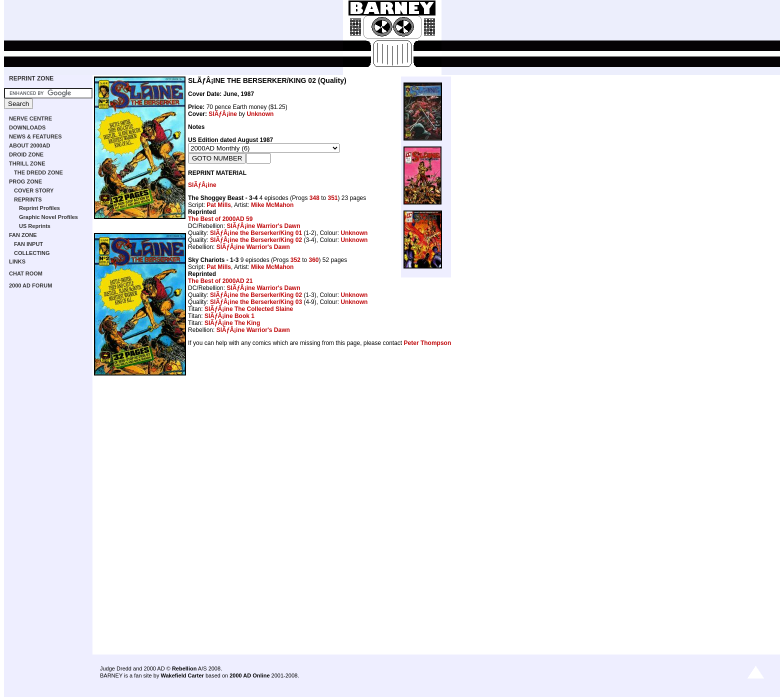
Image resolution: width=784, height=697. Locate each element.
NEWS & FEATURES (35, 136)
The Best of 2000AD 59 (220, 219)
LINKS (17, 261)
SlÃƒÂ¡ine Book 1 (229, 316)
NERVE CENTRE (30, 118)
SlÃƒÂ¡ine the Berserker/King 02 (256, 240)
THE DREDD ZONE (38, 172)
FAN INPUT (28, 244)
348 (314, 198)
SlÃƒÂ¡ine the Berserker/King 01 (256, 233)
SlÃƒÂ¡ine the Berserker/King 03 (256, 302)
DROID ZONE (26, 154)
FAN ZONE (23, 235)
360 (314, 260)
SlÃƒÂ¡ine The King (232, 323)
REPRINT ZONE (31, 78)
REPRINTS (28, 199)
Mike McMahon (272, 205)
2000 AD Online (249, 675)
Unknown (260, 114)
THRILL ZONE (27, 163)
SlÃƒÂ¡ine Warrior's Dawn (263, 226)
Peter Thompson (428, 343)
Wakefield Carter (182, 675)
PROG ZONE (25, 181)
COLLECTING (32, 253)
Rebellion (184, 668)
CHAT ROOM (26, 273)
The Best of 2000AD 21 (220, 281)
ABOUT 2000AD (30, 145)
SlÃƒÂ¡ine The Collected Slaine (249, 309)
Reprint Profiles (39, 208)
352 (295, 260)
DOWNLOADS (27, 127)
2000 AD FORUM (30, 285)
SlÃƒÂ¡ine (223, 114)
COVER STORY (34, 190)
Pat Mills (219, 205)
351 (333, 198)
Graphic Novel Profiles (48, 217)
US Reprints (35, 226)
